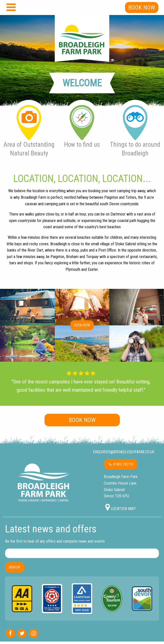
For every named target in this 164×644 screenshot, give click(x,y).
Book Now (142, 8)
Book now (82, 325)
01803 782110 (120, 464)
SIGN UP (14, 567)
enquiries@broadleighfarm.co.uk (123, 452)
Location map (120, 507)
